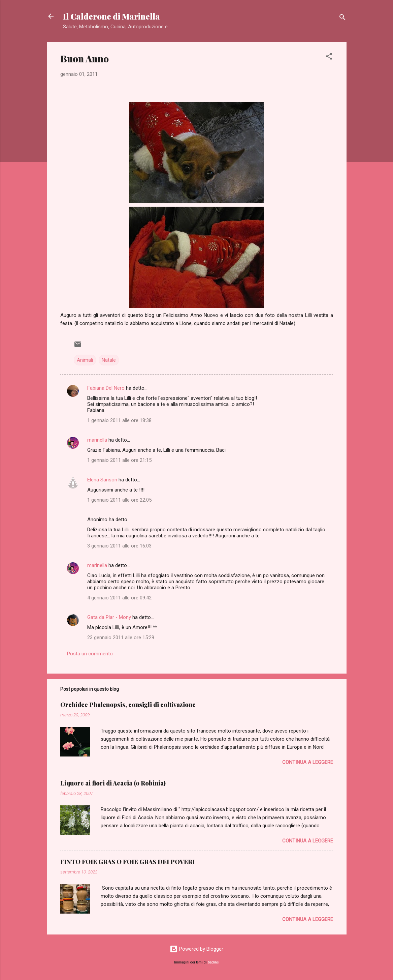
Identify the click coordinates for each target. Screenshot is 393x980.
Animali (85, 360)
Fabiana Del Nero (106, 388)
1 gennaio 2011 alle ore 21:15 (119, 460)
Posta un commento (90, 654)
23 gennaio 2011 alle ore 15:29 (121, 637)
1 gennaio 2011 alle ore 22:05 (119, 500)
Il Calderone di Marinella (111, 16)
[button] (329, 57)
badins (213, 962)
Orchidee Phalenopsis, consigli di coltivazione (128, 705)
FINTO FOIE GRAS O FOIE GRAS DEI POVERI (127, 862)
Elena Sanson (102, 480)
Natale (109, 360)
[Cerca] (342, 18)
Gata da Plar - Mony (109, 617)
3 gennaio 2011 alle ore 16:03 (119, 546)
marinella (97, 440)
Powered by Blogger (196, 949)
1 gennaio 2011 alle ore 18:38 (119, 420)
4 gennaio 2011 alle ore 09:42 (119, 598)
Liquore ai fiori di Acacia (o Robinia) (113, 783)
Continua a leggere (308, 762)
